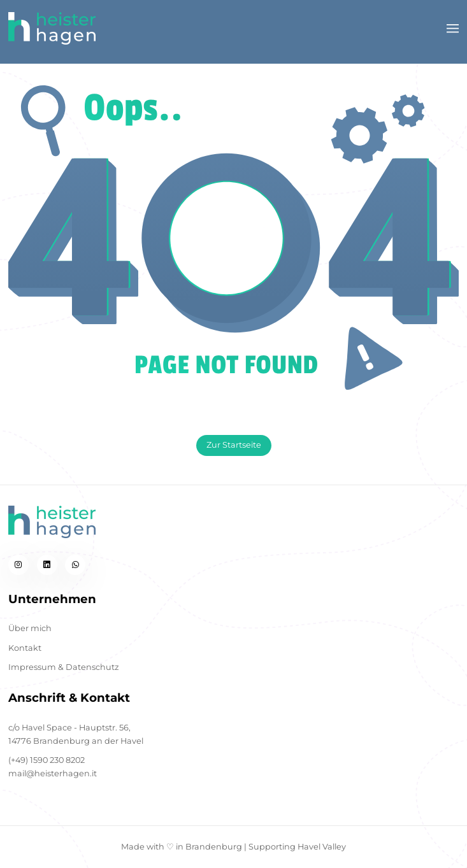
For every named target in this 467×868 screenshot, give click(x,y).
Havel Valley (322, 847)
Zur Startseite (234, 445)
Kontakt (25, 648)
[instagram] (18, 565)
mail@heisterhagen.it (53, 773)
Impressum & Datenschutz (64, 667)
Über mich (30, 628)
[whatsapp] (75, 565)
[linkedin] (47, 565)
